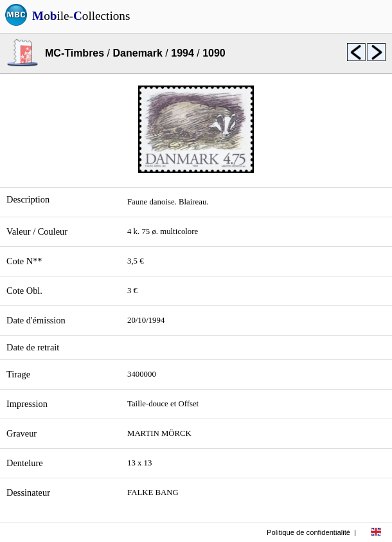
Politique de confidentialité (308, 532)
